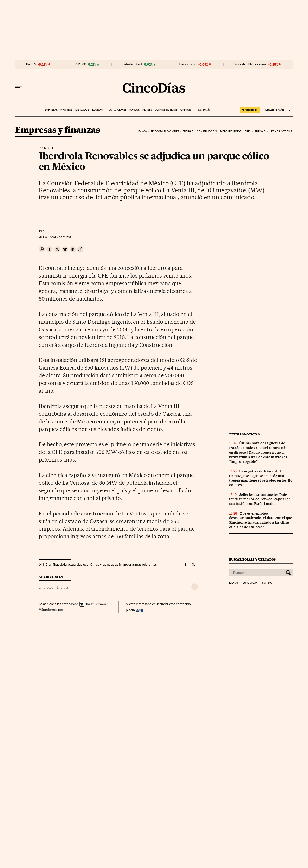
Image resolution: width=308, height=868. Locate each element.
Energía (62, 587)
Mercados (82, 110)
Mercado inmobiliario (235, 132)
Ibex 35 (31, 64)
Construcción (207, 132)
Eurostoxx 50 (188, 64)
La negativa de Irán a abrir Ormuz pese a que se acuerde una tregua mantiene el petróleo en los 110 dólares (261, 478)
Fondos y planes (141, 110)
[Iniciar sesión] (278, 110)
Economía (99, 110)
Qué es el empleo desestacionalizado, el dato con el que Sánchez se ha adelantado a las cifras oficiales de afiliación (261, 520)
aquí (140, 610)
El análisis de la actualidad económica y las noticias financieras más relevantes (101, 564)
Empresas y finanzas (58, 110)
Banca (143, 132)
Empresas (46, 587)
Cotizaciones (117, 110)
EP (41, 231)
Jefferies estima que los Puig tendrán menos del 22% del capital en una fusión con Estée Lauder (260, 499)
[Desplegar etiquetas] (195, 587)
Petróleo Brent (132, 64)
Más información (52, 610)
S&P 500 (80, 64)
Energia (188, 132)
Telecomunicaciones (165, 132)
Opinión (186, 110)
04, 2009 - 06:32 (55, 238)
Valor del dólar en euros (250, 64)
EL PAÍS (202, 108)
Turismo (260, 132)
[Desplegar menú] (19, 88)
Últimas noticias (166, 110)
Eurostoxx (250, 583)
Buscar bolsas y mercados (252, 560)
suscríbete (250, 110)
